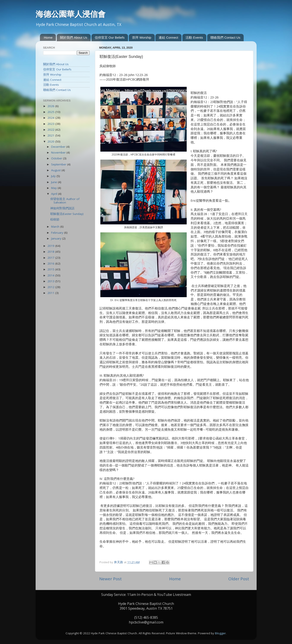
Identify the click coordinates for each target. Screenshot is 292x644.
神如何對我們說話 (62, 208)
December (59, 147)
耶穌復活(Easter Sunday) (67, 214)
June (54, 182)
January (57, 238)
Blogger (220, 633)
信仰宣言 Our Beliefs (110, 37)
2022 (51, 130)
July (54, 176)
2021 (51, 135)
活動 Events (194, 37)
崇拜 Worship (142, 37)
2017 (51, 258)
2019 (51, 246)
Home (48, 37)
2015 (51, 269)
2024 (51, 118)
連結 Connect (168, 37)
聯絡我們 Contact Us (225, 37)
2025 (51, 112)
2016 (51, 263)
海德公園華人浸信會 (71, 14)
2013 (51, 281)
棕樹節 (55, 219)
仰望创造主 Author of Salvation (65, 201)
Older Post (239, 579)
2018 (51, 252)
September (59, 164)
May (54, 188)
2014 (51, 275)
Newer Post (110, 579)
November (59, 152)
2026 (51, 106)
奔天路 (119, 562)
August (56, 170)
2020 (51, 141)
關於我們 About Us (74, 37)
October (57, 158)
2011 (51, 293)
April (55, 194)
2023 (51, 124)
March (56, 227)
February (58, 233)
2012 (51, 287)
